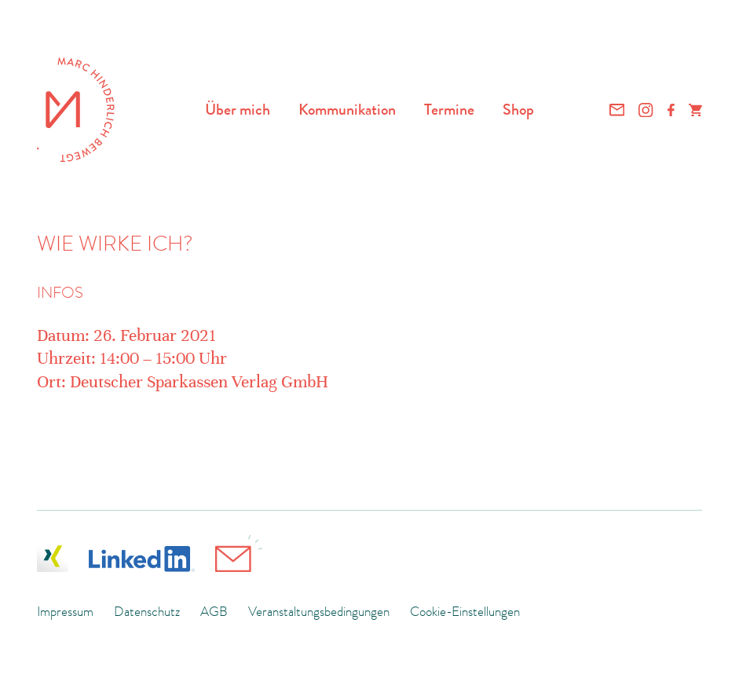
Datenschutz (147, 611)
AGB (214, 611)
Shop (518, 109)
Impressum (65, 611)
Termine (449, 109)
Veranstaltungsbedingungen (319, 611)
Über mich (238, 109)
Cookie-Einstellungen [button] (465, 611)
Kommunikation (347, 109)
